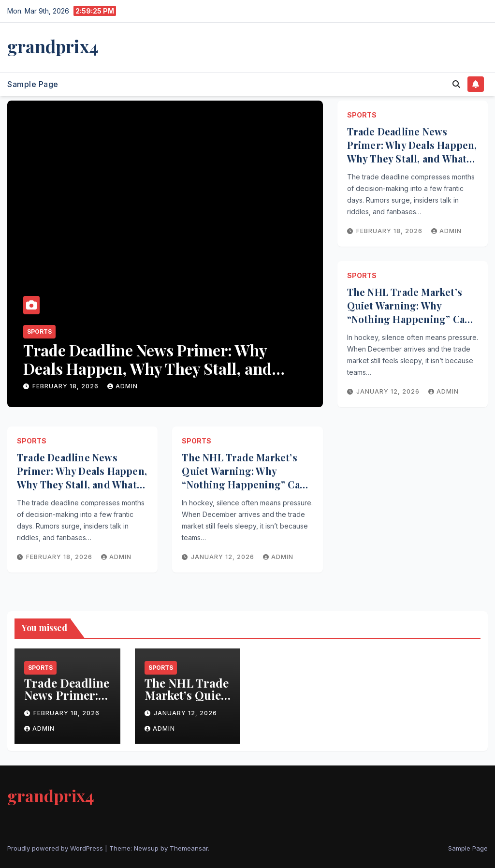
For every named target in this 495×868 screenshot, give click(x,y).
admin (123, 386)
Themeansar (189, 848)
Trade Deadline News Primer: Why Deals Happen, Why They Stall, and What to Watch (147, 368)
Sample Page (33, 84)
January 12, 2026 (389, 391)
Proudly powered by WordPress (56, 848)
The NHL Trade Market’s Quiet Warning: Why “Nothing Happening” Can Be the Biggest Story (409, 312)
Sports (39, 331)
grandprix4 (53, 46)
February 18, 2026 (66, 386)
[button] (456, 84)
